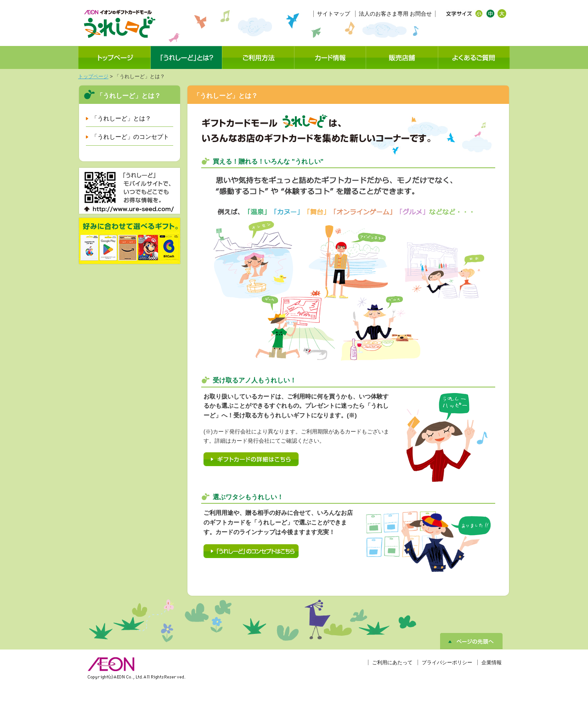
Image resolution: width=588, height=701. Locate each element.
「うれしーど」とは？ (121, 118)
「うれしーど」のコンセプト (130, 137)
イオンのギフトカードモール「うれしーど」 (119, 24)
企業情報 (492, 662)
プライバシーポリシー (447, 662)
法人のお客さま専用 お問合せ (395, 14)
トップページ (93, 76)
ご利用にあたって (392, 662)
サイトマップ (334, 14)
